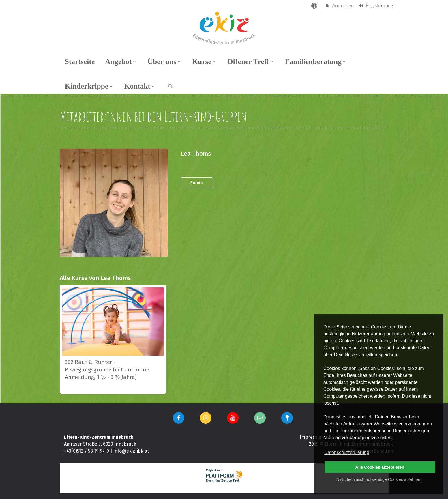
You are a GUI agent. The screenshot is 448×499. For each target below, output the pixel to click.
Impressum (312, 437)
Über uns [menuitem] (165, 62)
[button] (170, 86)
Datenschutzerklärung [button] (347, 452)
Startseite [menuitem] (80, 62)
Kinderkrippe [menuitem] (89, 86)
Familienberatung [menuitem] (316, 62)
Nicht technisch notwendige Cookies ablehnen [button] (379, 479)
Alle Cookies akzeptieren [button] (380, 467)
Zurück (197, 183)
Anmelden (339, 5)
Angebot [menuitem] (121, 62)
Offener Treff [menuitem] (251, 62)
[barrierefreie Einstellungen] (315, 5)
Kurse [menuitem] (205, 62)
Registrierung (375, 5)
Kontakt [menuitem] (140, 86)
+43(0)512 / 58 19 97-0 (87, 451)
